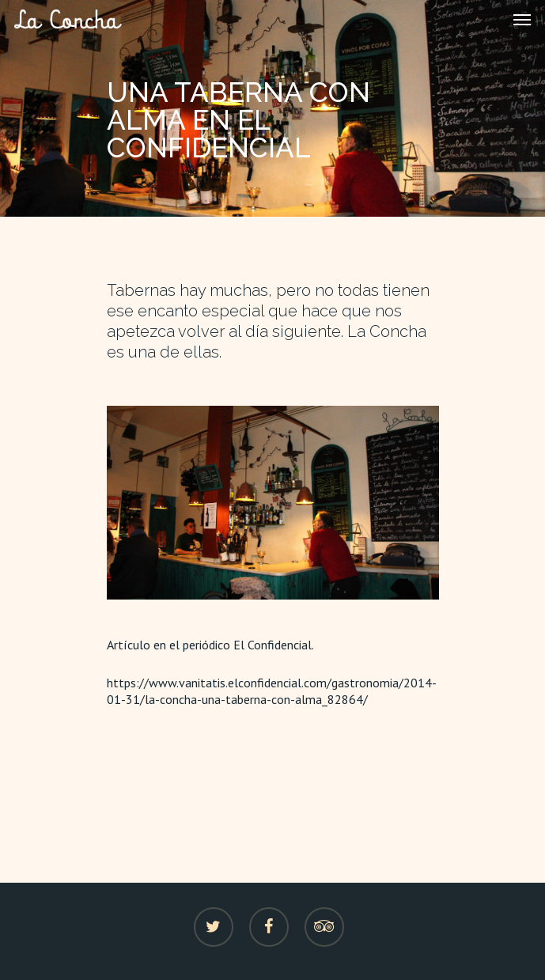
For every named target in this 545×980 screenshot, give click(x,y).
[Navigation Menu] (522, 19)
